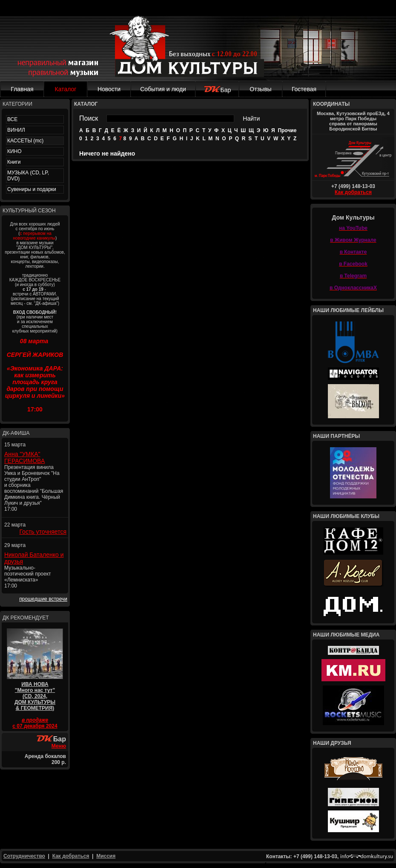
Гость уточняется (43, 532)
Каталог (66, 89)
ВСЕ (12, 119)
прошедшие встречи (43, 599)
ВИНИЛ (16, 130)
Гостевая (304, 89)
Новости (109, 89)
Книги (14, 162)
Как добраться (353, 192)
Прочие (287, 130)
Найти (251, 119)
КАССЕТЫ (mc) (25, 141)
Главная (22, 89)
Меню (59, 746)
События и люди (163, 89)
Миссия (106, 856)
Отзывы (260, 89)
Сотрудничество (24, 856)
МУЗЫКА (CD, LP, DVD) (28, 176)
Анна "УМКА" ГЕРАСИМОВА (24, 457)
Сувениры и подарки (32, 189)
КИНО (14, 151)
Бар (217, 90)
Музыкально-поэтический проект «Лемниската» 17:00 (28, 577)
